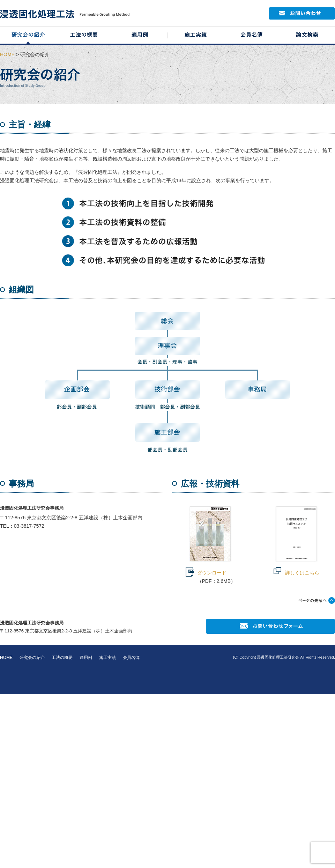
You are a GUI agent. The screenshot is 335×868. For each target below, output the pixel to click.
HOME (7, 54)
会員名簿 (131, 658)
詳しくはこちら (302, 573)
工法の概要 (62, 658)
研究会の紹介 (32, 658)
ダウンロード (212, 573)
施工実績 (107, 658)
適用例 (86, 658)
